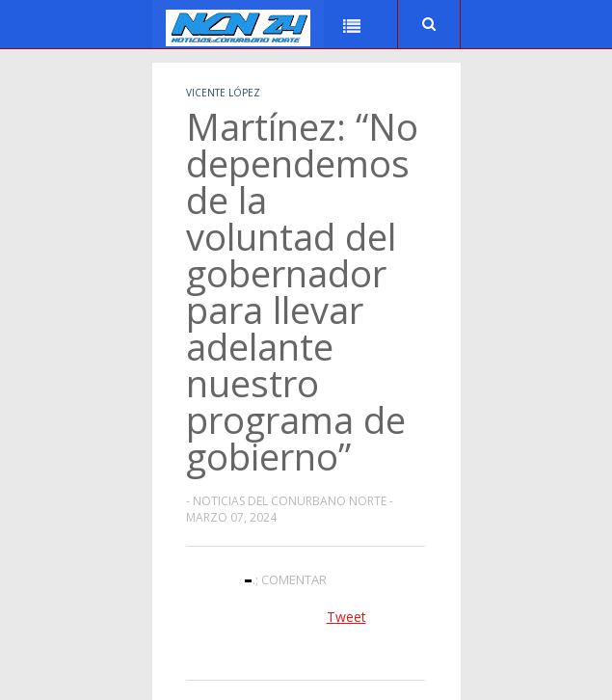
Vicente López (223, 93)
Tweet (346, 617)
